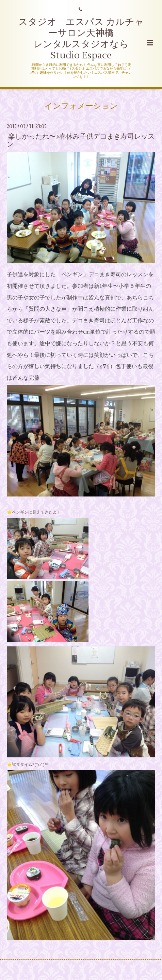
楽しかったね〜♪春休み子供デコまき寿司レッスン (81, 140)
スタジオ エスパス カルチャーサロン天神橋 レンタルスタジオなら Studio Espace (81, 39)
